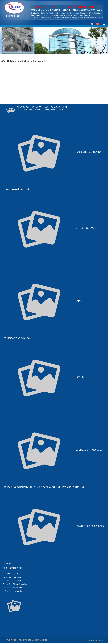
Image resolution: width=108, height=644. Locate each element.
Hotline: (80, 377)
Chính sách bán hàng (11, 573)
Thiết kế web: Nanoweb (96, 641)
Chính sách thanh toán (12, 581)
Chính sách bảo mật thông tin (15, 591)
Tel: (78, 228)
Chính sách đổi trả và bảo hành (16, 584)
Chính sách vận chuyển (12, 588)
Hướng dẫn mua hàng (12, 577)
